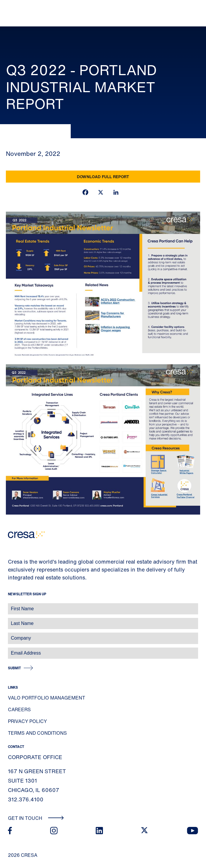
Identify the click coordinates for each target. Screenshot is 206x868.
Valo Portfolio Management (47, 698)
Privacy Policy (27, 721)
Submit (14, 668)
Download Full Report (103, 177)
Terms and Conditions (37, 733)
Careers (19, 709)
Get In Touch (36, 818)
